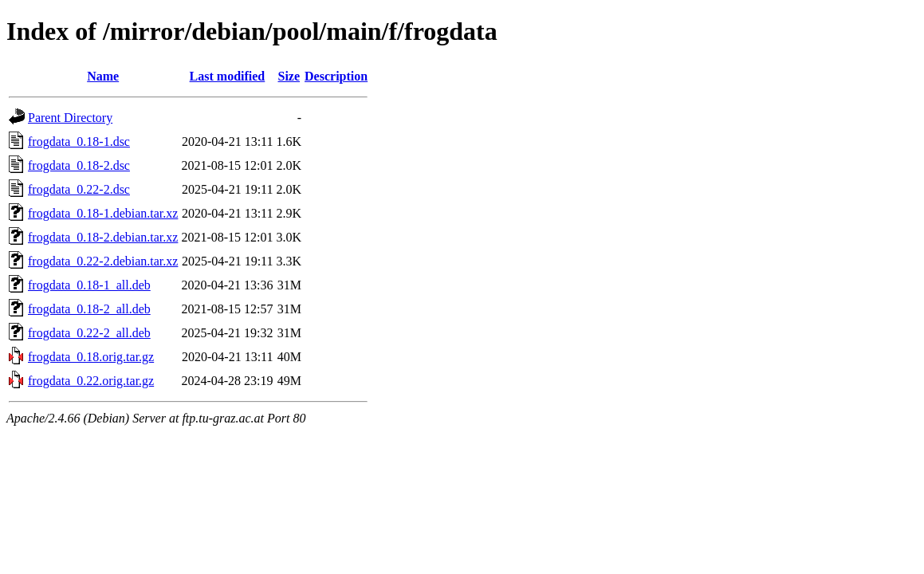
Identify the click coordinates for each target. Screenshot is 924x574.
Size (289, 76)
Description (336, 76)
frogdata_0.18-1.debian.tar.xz (103, 213)
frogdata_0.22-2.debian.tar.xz (103, 261)
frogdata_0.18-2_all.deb (89, 309)
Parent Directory (70, 118)
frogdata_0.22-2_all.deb (89, 333)
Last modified (228, 76)
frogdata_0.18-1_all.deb (89, 285)
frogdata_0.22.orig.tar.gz (91, 381)
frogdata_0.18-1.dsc (79, 142)
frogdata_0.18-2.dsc (79, 165)
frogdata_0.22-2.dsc (79, 189)
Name (103, 76)
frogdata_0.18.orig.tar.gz (91, 357)
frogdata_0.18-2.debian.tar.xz (103, 237)
